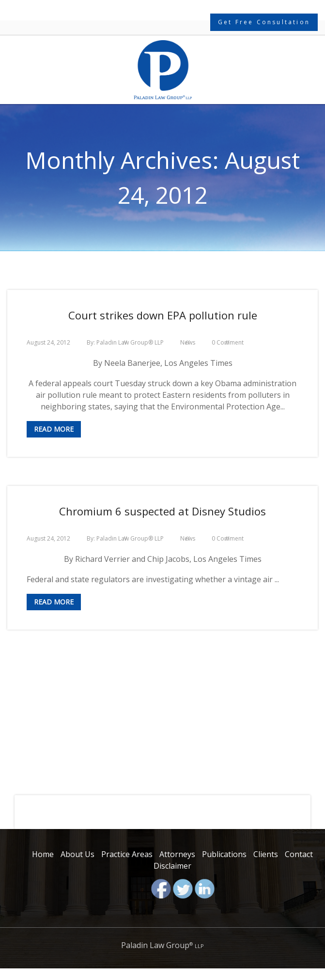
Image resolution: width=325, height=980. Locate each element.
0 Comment (228, 342)
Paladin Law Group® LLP (130, 342)
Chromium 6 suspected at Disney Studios (162, 511)
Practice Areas (127, 854)
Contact (299, 854)
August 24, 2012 (48, 342)
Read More (54, 429)
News (188, 342)
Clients (266, 854)
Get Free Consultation (264, 22)
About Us (77, 854)
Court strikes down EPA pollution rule (163, 315)
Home (43, 854)
